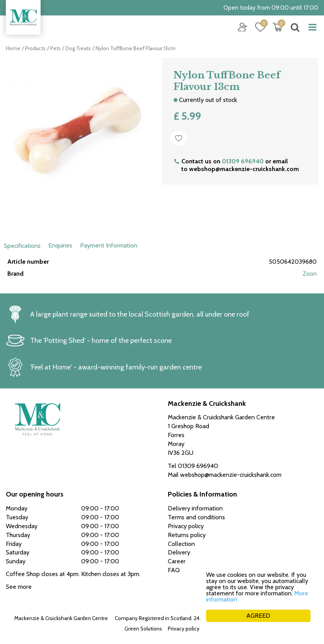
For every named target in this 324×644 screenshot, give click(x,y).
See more (19, 587)
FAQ (174, 570)
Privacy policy (184, 629)
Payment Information (109, 245)
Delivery (179, 552)
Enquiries (60, 245)
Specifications (22, 246)
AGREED (258, 616)
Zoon (310, 274)
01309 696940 (243, 161)
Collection (181, 544)
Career (177, 561)
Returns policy (187, 535)
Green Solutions (143, 629)
